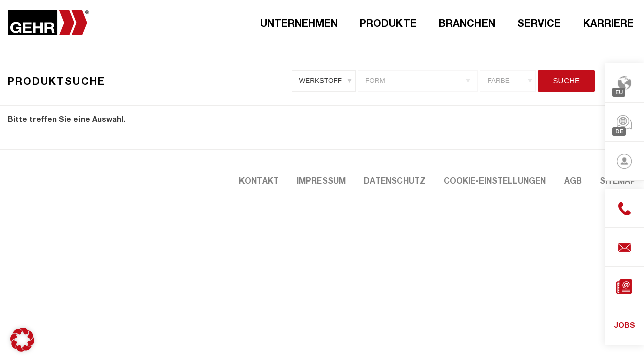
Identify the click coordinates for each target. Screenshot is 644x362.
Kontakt (259, 180)
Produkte (388, 23)
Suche (566, 81)
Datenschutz (395, 180)
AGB (573, 180)
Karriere (609, 23)
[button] (22, 340)
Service (539, 23)
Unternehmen (299, 23)
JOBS (625, 325)
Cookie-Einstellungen (495, 180)
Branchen (467, 23)
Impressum (321, 180)
